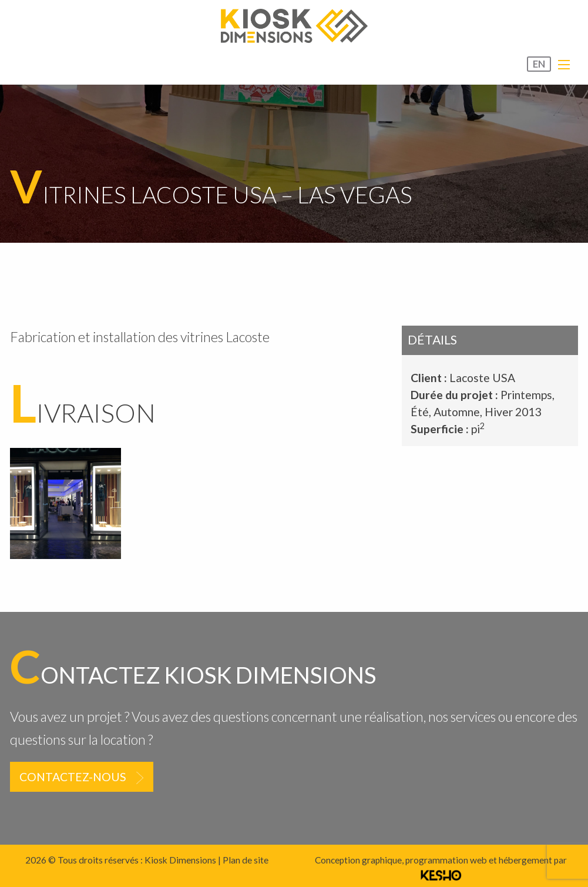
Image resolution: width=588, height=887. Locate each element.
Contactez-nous (73, 777)
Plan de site (246, 860)
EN (539, 64)
